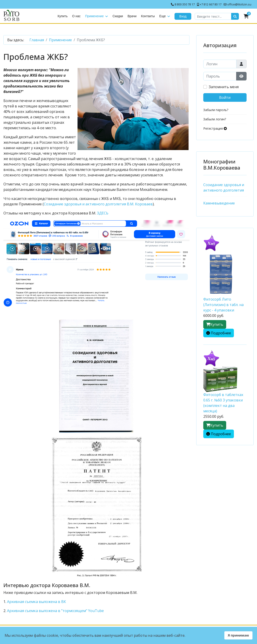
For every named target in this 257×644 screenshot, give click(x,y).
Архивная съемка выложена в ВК (36, 602)
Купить (63, 16)
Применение (95, 16)
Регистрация (215, 128)
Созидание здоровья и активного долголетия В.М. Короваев (98, 204)
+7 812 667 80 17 (211, 4)
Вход (183, 16)
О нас (76, 16)
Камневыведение (219, 203)
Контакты (148, 16)
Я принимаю (238, 635)
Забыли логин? (215, 119)
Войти (225, 97)
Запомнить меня (224, 87)
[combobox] (213, 16)
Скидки (118, 16)
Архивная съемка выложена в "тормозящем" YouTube (55, 611)
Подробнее (221, 333)
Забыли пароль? (216, 110)
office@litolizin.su (239, 4)
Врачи (132, 16)
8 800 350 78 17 (185, 4)
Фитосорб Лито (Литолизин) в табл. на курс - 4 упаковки (223, 305)
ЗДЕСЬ (103, 213)
